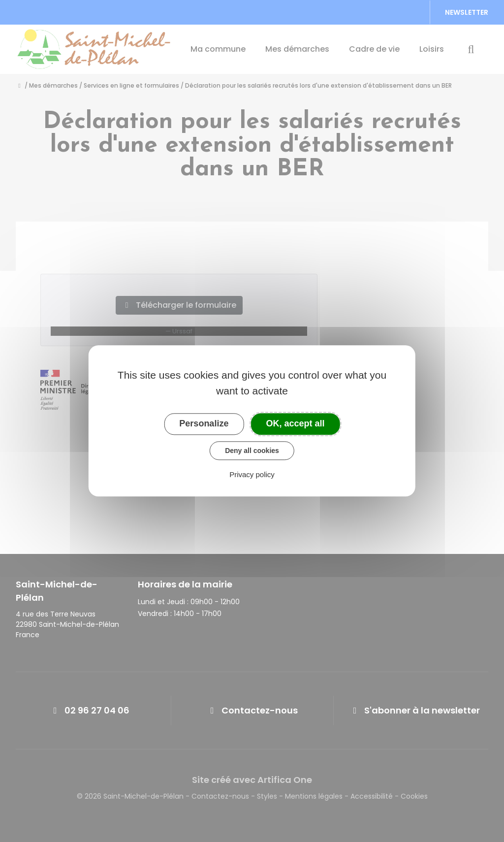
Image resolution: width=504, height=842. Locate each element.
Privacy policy (252, 475)
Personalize (204, 423)
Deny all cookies (252, 451)
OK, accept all (296, 423)
